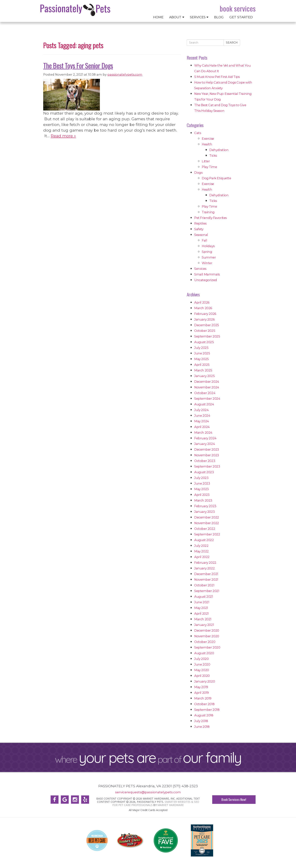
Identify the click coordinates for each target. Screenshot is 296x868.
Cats (198, 133)
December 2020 (207, 630)
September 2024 (207, 399)
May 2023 (202, 489)
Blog (219, 17)
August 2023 (204, 472)
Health (207, 144)
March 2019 (203, 698)
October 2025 (205, 331)
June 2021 (202, 602)
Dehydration (219, 150)
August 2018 (204, 715)
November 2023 (207, 455)
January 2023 (204, 512)
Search (232, 43)
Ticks (213, 156)
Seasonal (201, 235)
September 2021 (207, 591)
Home (158, 17)
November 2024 (207, 387)
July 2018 (201, 721)
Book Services (238, 8)
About (177, 17)
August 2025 (204, 342)
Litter (206, 161)
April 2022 (202, 557)
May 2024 (202, 421)
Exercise (208, 139)
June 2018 (202, 727)
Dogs (198, 173)
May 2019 (201, 687)
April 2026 (202, 302)
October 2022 (205, 529)
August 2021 (204, 597)
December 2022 (207, 517)
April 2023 (202, 495)
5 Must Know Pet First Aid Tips (217, 77)
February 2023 (205, 506)
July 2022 (201, 546)
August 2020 (204, 653)
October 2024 (205, 393)
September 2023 (207, 466)
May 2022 (202, 551)
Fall (204, 240)
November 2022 (207, 523)
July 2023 (201, 478)
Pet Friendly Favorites (210, 218)
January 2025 (204, 376)
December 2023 (207, 449)
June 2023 (202, 483)
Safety (199, 229)
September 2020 (207, 647)
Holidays (208, 246)
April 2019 (202, 693)
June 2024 (202, 416)
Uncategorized (206, 280)
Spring (207, 252)
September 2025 (207, 336)
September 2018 (207, 710)
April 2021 (202, 613)
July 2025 (201, 348)
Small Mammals (207, 274)
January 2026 (204, 319)
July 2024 (201, 410)
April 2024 (202, 427)
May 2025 (202, 359)
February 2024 (205, 438)
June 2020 (202, 664)
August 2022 (204, 540)
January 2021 (204, 625)
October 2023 (205, 461)
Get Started (241, 17)
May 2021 (201, 608)
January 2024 (205, 444)
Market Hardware (171, 805)
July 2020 (201, 659)
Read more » (63, 136)
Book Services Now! (234, 799)
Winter (207, 263)
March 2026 (203, 308)
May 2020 (202, 670)
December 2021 (206, 574)
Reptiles (200, 223)
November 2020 (207, 636)
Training (208, 212)
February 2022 (205, 563)
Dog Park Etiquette (217, 178)
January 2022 (204, 568)
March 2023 (203, 500)
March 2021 (203, 619)
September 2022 (207, 534)
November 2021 (206, 580)
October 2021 (204, 585)
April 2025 (202, 365)
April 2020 (202, 676)
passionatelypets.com (125, 74)
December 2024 (207, 382)
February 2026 (205, 314)
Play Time (209, 167)
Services (199, 17)
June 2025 (202, 353)
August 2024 (204, 404)
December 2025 (207, 325)
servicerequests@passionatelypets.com (148, 792)
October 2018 (204, 704)
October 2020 (205, 642)
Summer (209, 257)
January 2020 (205, 681)
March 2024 (203, 432)
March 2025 (203, 370)
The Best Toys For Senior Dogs (78, 65)
